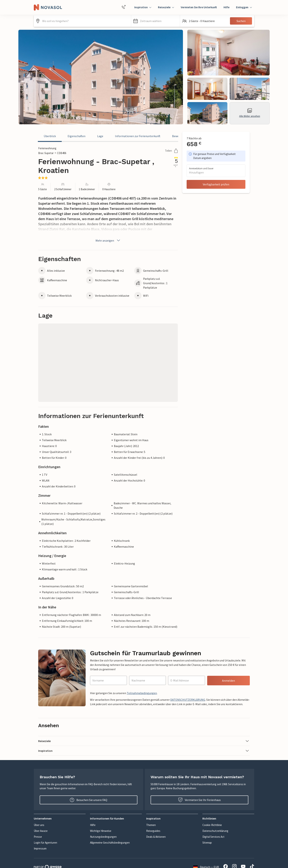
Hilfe (226, 7)
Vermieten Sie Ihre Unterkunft (199, 7)
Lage (100, 136)
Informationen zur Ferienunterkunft (138, 136)
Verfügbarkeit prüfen (216, 184)
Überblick (50, 136)
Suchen (241, 21)
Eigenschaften (76, 136)
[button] (155, 21)
